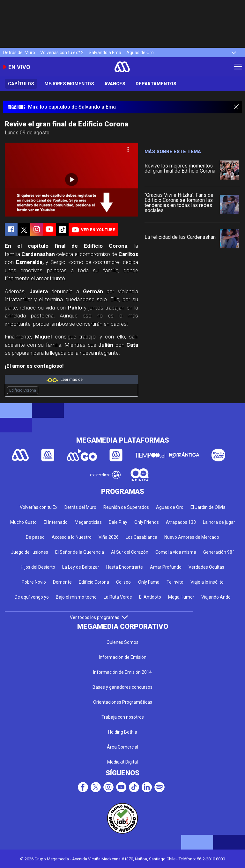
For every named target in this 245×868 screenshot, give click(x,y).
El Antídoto (150, 597)
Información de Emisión (123, 657)
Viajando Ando (216, 597)
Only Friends (147, 522)
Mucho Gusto (23, 522)
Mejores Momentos (69, 84)
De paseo (35, 537)
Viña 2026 (109, 537)
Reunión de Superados (126, 507)
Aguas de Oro (140, 53)
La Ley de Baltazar (81, 567)
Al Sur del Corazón (130, 552)
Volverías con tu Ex (39, 507)
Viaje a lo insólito (207, 582)
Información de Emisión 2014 (122, 672)
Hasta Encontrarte (125, 567)
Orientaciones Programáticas (123, 702)
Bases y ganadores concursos (122, 687)
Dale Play (118, 522)
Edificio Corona (23, 390)
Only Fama (149, 582)
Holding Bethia (123, 732)
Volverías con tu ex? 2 (62, 53)
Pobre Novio (34, 582)
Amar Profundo (166, 567)
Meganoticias (88, 522)
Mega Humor (181, 597)
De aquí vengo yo (32, 597)
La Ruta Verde (118, 597)
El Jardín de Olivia (208, 507)
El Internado (56, 522)
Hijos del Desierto (38, 567)
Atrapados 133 (181, 522)
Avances (115, 84)
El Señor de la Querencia (80, 552)
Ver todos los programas (99, 617)
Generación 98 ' (219, 552)
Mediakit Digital (122, 762)
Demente (62, 582)
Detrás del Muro (19, 53)
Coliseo (123, 582)
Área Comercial (122, 747)
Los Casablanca (141, 537)
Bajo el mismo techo (76, 597)
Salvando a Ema (105, 53)
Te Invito (175, 582)
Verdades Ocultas (206, 567)
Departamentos (156, 84)
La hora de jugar (219, 522)
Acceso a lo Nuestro (72, 537)
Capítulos (21, 84)
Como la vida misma (176, 552)
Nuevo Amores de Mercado (192, 537)
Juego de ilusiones (30, 552)
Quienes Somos (122, 642)
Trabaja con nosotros (123, 717)
